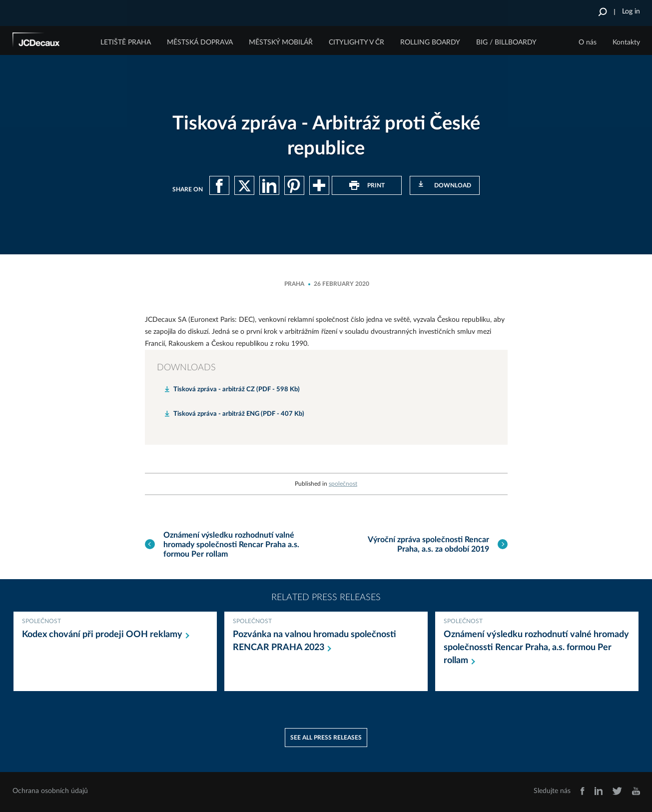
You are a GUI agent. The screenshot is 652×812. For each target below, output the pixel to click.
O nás (588, 42)
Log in (631, 11)
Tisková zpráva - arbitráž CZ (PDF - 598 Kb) (237, 390)
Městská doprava (200, 42)
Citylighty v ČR (356, 42)
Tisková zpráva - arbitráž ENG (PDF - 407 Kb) (239, 414)
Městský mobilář (281, 42)
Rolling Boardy (430, 42)
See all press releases (326, 738)
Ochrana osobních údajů (50, 791)
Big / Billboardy (506, 42)
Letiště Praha (126, 42)
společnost (343, 484)
